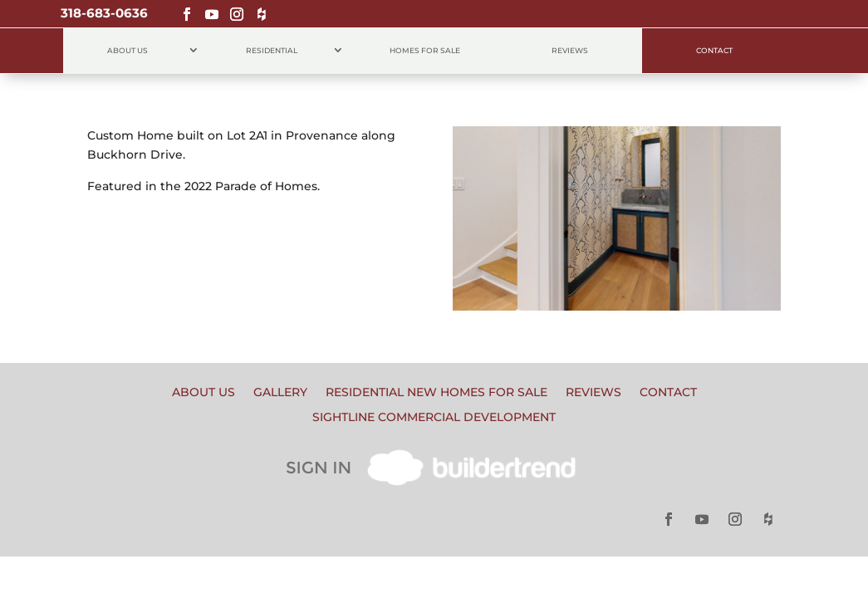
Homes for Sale (425, 50)
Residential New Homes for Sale (436, 393)
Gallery (280, 393)
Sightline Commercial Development (434, 418)
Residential (272, 50)
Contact (714, 50)
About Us (128, 50)
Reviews (570, 50)
